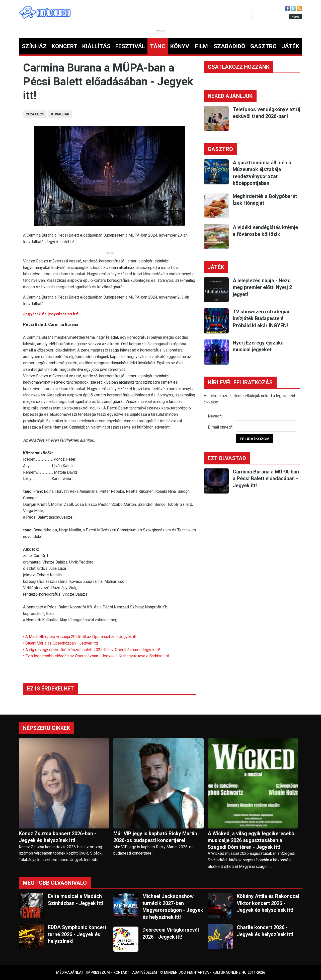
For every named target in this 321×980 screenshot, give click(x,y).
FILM (202, 46)
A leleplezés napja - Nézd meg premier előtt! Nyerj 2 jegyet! (262, 287)
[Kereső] (270, 17)
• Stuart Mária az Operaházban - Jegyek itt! (61, 643)
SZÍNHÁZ (34, 46)
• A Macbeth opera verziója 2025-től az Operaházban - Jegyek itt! (80, 637)
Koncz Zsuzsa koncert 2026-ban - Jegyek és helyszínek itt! (58, 837)
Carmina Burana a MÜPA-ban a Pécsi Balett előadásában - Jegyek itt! (266, 479)
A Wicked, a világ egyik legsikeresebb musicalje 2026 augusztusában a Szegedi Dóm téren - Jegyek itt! (251, 840)
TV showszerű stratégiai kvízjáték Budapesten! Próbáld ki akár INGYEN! (261, 319)
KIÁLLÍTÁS (96, 46)
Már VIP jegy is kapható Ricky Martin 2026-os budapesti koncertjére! (155, 837)
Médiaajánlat (70, 973)
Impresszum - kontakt (108, 973)
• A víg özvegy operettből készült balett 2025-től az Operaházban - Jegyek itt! (92, 650)
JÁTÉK (290, 46)
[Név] (266, 416)
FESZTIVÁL (130, 46)
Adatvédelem (145, 973)
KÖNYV (180, 46)
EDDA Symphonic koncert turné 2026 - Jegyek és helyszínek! (77, 934)
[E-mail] (266, 427)
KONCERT (64, 46)
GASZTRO (263, 46)
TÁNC (158, 46)
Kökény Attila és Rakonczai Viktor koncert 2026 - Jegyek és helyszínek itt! (268, 903)
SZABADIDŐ (229, 46)
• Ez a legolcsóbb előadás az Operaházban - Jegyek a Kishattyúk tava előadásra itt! (96, 656)
